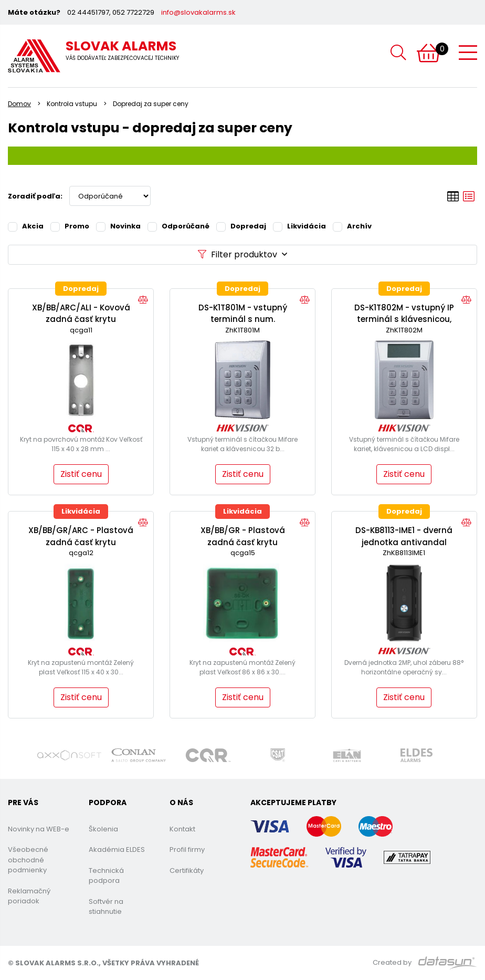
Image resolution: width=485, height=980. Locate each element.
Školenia (103, 829)
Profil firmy (187, 849)
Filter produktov (242, 254)
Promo (70, 226)
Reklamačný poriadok (29, 896)
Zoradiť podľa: (35, 196)
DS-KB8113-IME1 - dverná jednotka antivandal (404, 536)
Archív (352, 226)
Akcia (26, 226)
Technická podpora (106, 876)
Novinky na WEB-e (39, 829)
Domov (19, 104)
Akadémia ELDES (117, 849)
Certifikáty (187, 870)
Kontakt (182, 829)
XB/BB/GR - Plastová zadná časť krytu (243, 536)
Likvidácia (299, 226)
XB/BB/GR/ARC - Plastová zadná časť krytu (81, 536)
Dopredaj (241, 226)
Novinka (118, 226)
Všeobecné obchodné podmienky (28, 860)
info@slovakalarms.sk (198, 12)
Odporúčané (178, 226)
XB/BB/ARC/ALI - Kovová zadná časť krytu (81, 314)
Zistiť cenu (81, 474)
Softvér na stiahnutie (106, 907)
